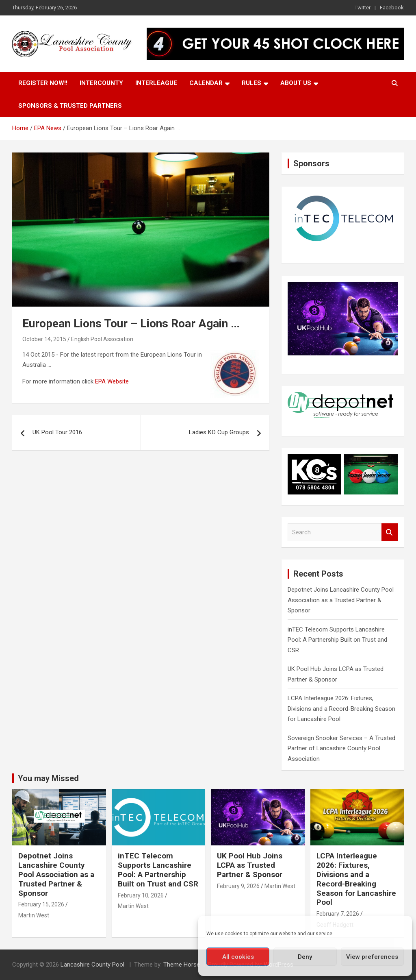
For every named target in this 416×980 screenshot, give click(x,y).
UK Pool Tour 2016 (57, 432)
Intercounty (101, 83)
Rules (251, 83)
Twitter (363, 8)
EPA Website (112, 381)
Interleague (156, 83)
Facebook (392, 8)
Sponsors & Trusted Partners (70, 106)
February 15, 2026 (41, 904)
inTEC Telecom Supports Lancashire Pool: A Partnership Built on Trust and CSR (337, 640)
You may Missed (48, 778)
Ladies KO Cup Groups (219, 432)
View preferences (372, 957)
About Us (296, 83)
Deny (305, 957)
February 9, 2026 (238, 886)
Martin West (34, 915)
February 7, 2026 (338, 914)
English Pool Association (102, 339)
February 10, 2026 (141, 895)
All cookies (238, 957)
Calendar (206, 83)
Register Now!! (43, 83)
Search (390, 532)
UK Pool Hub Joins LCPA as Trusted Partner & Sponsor (250, 865)
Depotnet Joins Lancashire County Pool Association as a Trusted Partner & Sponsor (341, 600)
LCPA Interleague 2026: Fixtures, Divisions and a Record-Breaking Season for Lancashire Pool (341, 709)
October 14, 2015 (44, 339)
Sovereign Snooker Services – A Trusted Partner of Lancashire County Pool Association (341, 748)
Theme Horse (182, 965)
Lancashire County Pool (93, 965)
